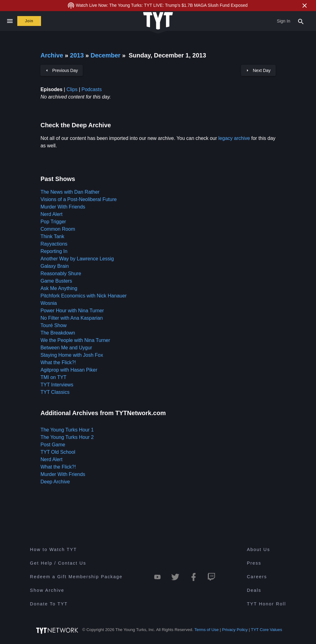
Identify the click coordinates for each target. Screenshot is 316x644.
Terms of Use (207, 630)
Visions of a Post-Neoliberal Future (79, 199)
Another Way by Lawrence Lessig (77, 259)
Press (254, 563)
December (106, 55)
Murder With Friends (63, 207)
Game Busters (56, 281)
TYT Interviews (57, 385)
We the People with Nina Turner (75, 340)
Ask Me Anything (59, 288)
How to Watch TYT (53, 549)
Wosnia (49, 303)
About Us (258, 549)
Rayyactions (54, 244)
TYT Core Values (266, 630)
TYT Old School (58, 452)
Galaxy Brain (55, 266)
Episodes (51, 89)
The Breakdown (58, 333)
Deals (254, 590)
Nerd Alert (51, 214)
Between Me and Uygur (66, 348)
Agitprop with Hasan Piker (69, 370)
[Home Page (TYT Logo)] (158, 21)
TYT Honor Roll (266, 604)
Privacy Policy (235, 630)
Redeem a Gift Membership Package (76, 577)
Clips (72, 89)
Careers (257, 577)
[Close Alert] (305, 6)
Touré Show (54, 325)
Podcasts (92, 89)
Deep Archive (55, 482)
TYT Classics (55, 392)
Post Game (53, 445)
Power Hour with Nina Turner (72, 311)
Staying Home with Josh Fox (72, 355)
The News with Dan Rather (70, 192)
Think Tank (52, 236)
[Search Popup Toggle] (301, 21)
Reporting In (54, 251)
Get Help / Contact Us (58, 563)
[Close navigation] (10, 21)
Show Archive (47, 590)
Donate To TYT (49, 604)
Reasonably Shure (61, 274)
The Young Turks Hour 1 (67, 430)
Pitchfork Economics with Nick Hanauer (83, 296)
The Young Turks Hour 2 (67, 437)
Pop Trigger (53, 222)
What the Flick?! (58, 362)
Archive (52, 55)
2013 (77, 55)
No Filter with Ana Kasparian (72, 318)
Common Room (58, 229)
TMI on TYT (53, 377)
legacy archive (234, 138)
